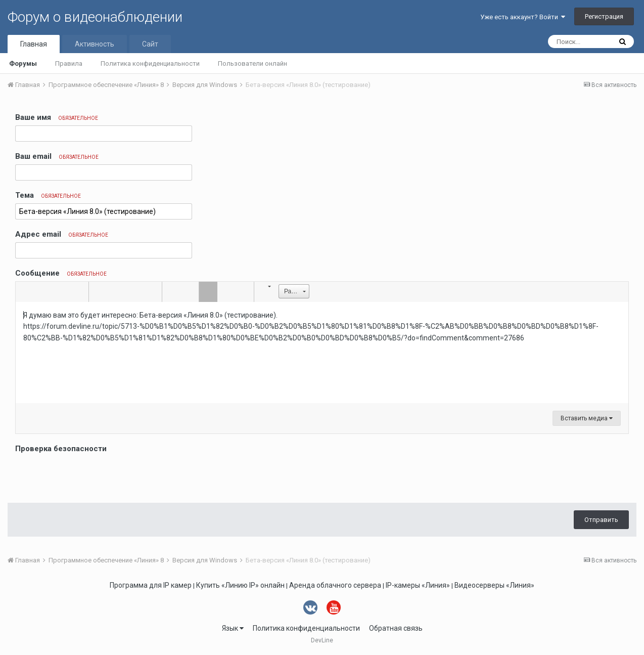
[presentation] (92, 475)
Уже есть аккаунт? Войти (523, 17)
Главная (34, 44)
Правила (69, 63)
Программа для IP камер (151, 585)
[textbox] (322, 353)
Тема (48, 195)
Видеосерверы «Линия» (494, 585)
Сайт (150, 44)
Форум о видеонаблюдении (95, 17)
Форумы (23, 63)
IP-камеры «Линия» (418, 585)
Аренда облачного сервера (335, 585)
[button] (25, 292)
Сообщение (61, 273)
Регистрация (604, 16)
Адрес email (62, 234)
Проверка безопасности (61, 449)
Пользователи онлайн (252, 63)
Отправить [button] (601, 520)
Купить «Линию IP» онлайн (240, 585)
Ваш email (57, 156)
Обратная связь (396, 628)
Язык (233, 628)
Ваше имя (57, 117)
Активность (95, 44)
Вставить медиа (587, 418)
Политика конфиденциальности (150, 63)
